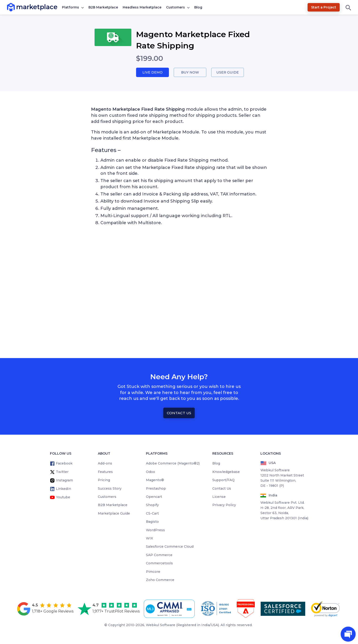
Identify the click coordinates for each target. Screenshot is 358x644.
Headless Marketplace (142, 7)
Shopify (152, 505)
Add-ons (105, 464)
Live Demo (152, 72)
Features (105, 472)
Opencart (154, 497)
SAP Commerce (159, 555)
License (219, 497)
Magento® (155, 480)
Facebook (64, 464)
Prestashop (156, 489)
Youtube (63, 497)
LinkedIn (63, 489)
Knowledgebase (226, 472)
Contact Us (179, 413)
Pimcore (153, 572)
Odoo (150, 472)
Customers (175, 7)
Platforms (70, 7)
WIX (149, 539)
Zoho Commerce (160, 580)
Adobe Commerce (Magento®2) (173, 464)
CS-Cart (152, 514)
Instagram (64, 480)
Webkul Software (161, 625)
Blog (198, 7)
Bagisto (152, 522)
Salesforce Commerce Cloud (170, 547)
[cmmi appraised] (170, 609)
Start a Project (324, 7)
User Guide (228, 72)
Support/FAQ (223, 480)
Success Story (110, 489)
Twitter (62, 472)
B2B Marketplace (103, 7)
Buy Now (190, 72)
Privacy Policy (224, 505)
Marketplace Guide (114, 514)
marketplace (16, 7)
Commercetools (159, 563)
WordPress (155, 530)
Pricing (104, 480)
